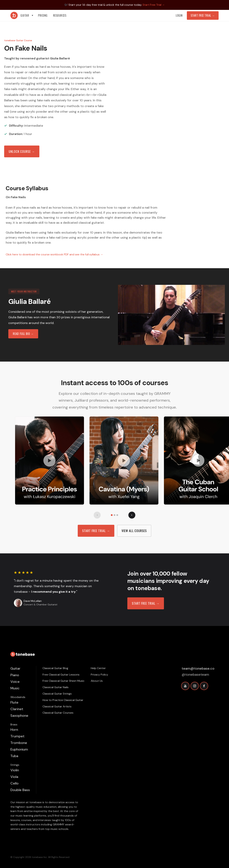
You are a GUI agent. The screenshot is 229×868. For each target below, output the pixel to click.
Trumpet (17, 736)
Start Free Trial (203, 15)
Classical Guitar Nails (56, 687)
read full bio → (23, 334)
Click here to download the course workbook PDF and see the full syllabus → (54, 254)
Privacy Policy (99, 675)
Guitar (15, 668)
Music (15, 688)
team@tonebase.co (198, 668)
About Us (97, 681)
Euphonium (19, 749)
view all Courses (134, 531)
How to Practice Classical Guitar (63, 700)
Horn (14, 730)
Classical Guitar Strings (57, 694)
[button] (27, 16)
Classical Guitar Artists (57, 706)
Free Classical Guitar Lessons (61, 675)
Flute (14, 702)
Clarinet (17, 709)
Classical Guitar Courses (58, 713)
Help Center (98, 668)
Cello (14, 783)
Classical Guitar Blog (55, 668)
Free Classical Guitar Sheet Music (63, 681)
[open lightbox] (50, 461)
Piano (15, 675)
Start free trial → (96, 531)
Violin (15, 770)
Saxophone (19, 716)
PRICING (43, 15)
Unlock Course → (22, 151)
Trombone (19, 743)
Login (179, 15)
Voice (15, 682)
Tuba (14, 756)
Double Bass (20, 790)
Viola (14, 777)
